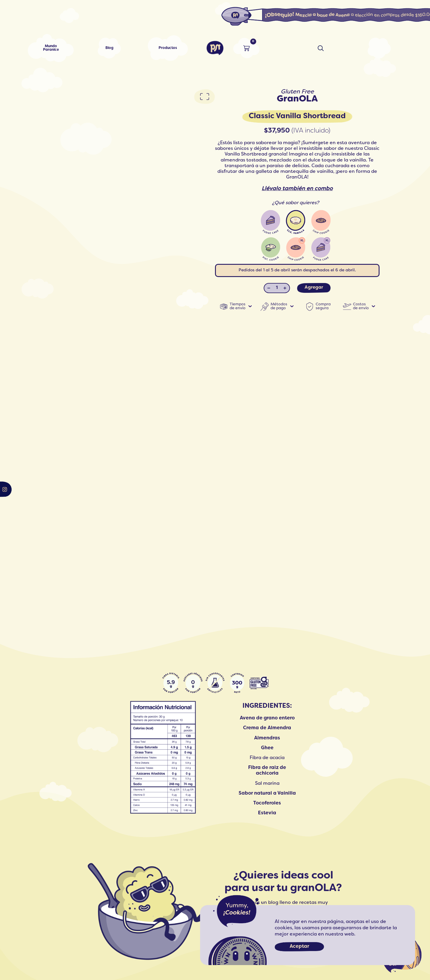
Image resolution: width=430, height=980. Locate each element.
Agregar (314, 287)
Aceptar (299, 947)
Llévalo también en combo (297, 189)
